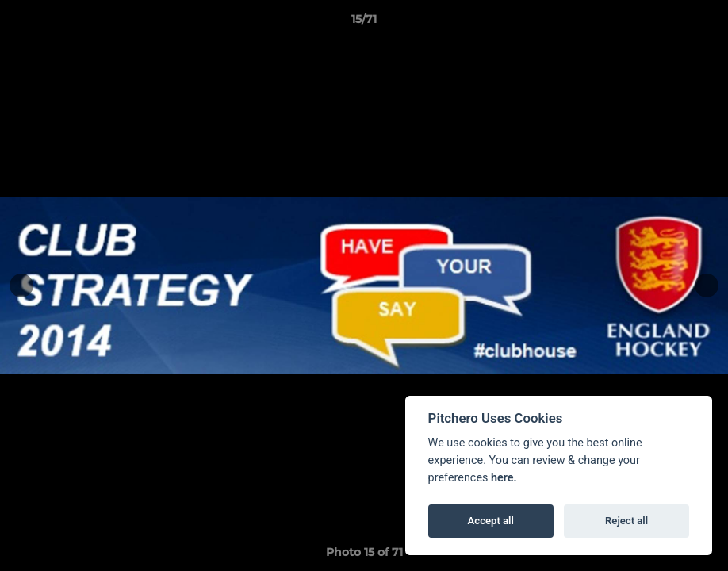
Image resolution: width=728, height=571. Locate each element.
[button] (699, 23)
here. (504, 478)
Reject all (626, 521)
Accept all (491, 521)
